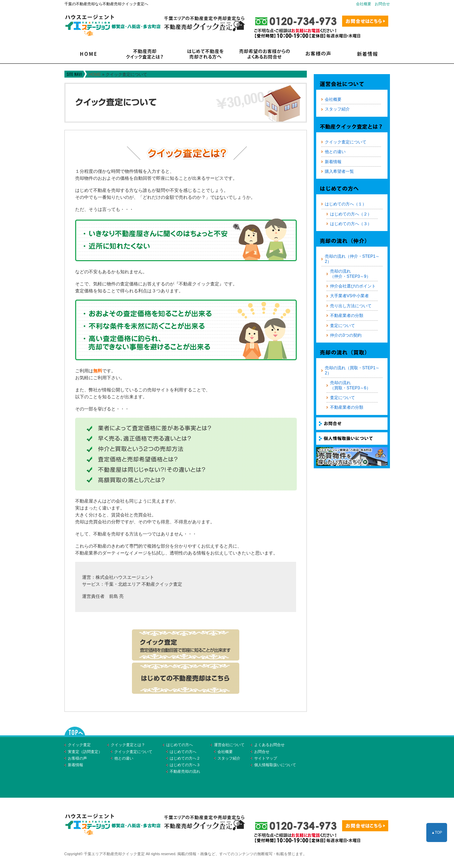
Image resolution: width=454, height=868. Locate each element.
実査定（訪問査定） (85, 752)
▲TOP (437, 832)
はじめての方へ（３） (351, 224)
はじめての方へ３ (185, 765)
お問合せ (382, 4)
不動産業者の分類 (347, 316)
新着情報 (333, 162)
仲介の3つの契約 (346, 335)
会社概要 (364, 4)
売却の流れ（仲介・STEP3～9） (350, 274)
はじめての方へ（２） (351, 214)
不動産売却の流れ (185, 771)
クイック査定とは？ (128, 745)
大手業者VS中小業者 (349, 296)
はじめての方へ (180, 745)
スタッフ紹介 (337, 109)
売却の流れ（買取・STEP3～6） (350, 385)
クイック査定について (346, 142)
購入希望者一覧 (339, 171)
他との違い (335, 152)
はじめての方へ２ (185, 758)
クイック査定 (79, 745)
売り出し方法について (351, 306)
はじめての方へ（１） (346, 204)
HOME (95, 74)
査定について (342, 326)
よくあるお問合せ (269, 745)
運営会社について (229, 745)
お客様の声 (77, 758)
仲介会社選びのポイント (353, 286)
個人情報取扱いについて (275, 765)
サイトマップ (266, 758)
